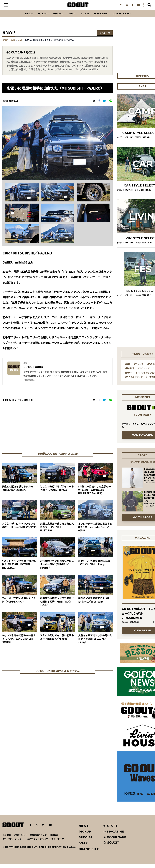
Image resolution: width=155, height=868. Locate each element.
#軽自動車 (130, 372)
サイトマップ (57, 843)
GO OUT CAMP (129, 17)
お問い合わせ (20, 839)
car (20, 44)
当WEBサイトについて (37, 843)
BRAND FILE (89, 853)
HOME (5, 44)
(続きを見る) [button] (30, 383)
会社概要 (7, 839)
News (21, 17)
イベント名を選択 (105, 37)
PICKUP (37, 17)
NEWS (84, 829)
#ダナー (129, 376)
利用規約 (54, 839)
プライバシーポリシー (13, 843)
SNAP (71, 17)
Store (85, 17)
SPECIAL (54, 17)
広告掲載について (38, 839)
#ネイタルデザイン (134, 381)
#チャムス (139, 368)
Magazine (104, 17)
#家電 (127, 368)
